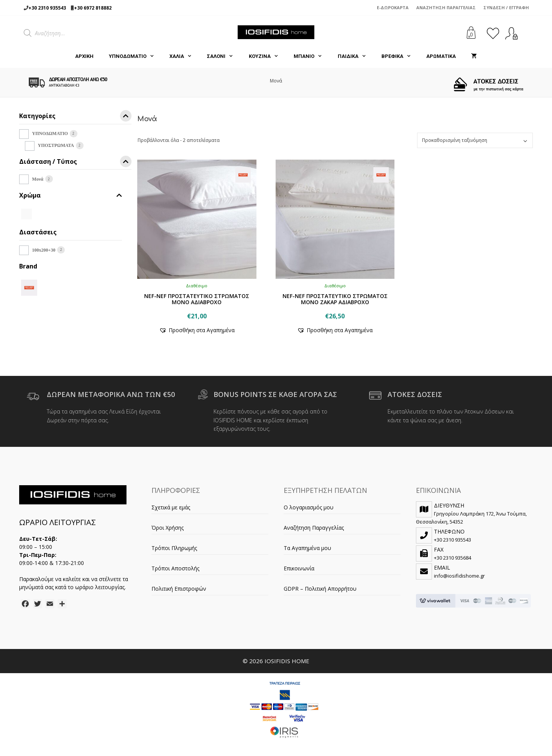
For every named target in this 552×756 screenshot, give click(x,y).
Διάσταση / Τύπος (75, 163)
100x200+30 (44, 250)
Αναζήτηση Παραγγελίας (446, 7)
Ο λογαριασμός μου (309, 507)
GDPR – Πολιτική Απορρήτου (320, 589)
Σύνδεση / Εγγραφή (506, 7)
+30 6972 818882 (93, 8)
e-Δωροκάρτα (393, 7)
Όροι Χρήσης (168, 528)
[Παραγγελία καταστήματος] (475, 140)
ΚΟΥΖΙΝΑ (267, 56)
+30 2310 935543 (47, 8)
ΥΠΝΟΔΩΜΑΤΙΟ (135, 56)
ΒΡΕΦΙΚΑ (400, 56)
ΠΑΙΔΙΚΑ (356, 56)
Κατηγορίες (75, 117)
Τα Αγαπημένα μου (307, 548)
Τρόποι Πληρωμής (174, 548)
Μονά (38, 179)
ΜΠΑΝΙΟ (312, 56)
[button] (197, 330)
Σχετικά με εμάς (171, 507)
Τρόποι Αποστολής (175, 568)
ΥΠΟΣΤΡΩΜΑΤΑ (56, 145)
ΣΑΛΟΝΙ (224, 56)
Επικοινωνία (299, 568)
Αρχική (84, 56)
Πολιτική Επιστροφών (179, 589)
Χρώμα (71, 195)
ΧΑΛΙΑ (184, 56)
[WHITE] (26, 213)
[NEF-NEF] (29, 287)
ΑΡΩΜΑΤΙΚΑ (441, 56)
